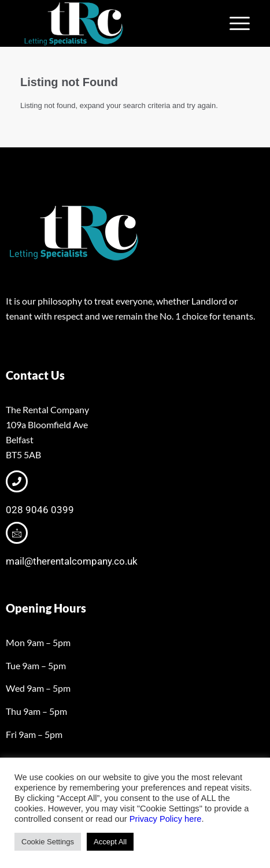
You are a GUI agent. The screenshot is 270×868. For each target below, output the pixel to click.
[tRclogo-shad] (112, 24)
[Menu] (234, 24)
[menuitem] (234, 24)
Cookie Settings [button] (48, 842)
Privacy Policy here (166, 819)
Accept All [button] (110, 842)
